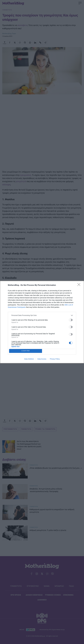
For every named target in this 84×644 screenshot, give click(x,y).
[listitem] (42, 315)
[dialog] (42, 322)
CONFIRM (26, 351)
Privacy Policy (55, 359)
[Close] (80, 285)
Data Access (42, 359)
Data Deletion (29, 359)
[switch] (71, 320)
